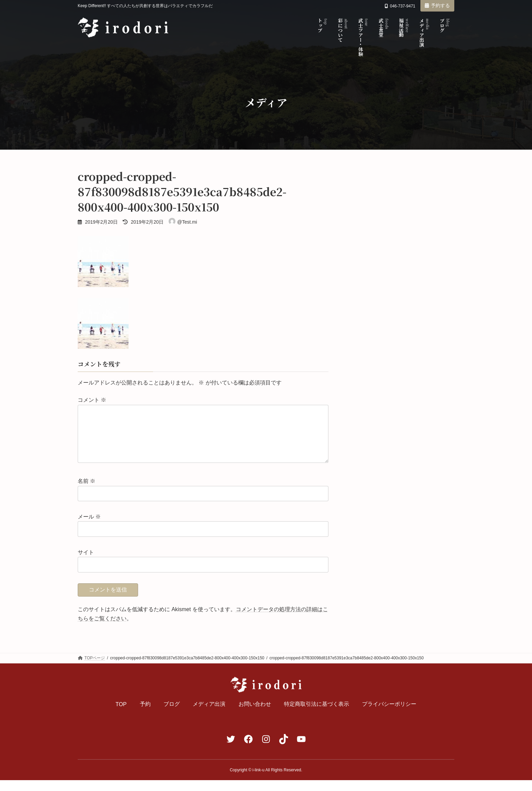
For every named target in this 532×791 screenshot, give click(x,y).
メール (89, 528)
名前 (87, 492)
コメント (92, 400)
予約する (437, 5)
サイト (86, 563)
